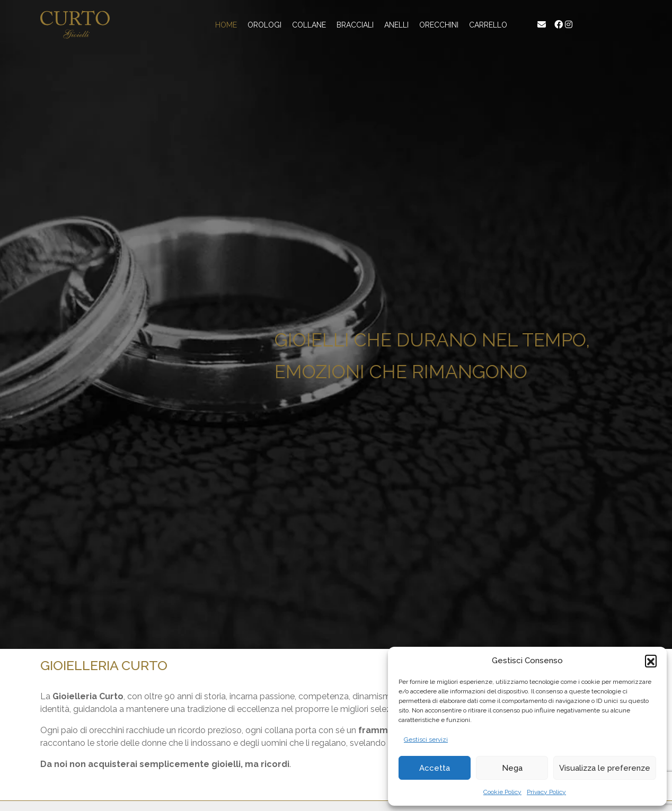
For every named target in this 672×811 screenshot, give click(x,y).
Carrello (488, 25)
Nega (512, 768)
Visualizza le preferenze (605, 768)
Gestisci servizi (426, 739)
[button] (651, 661)
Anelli (396, 25)
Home (226, 25)
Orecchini (439, 25)
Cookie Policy (502, 792)
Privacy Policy (546, 792)
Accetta (435, 768)
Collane (309, 25)
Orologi (264, 25)
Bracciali (355, 25)
